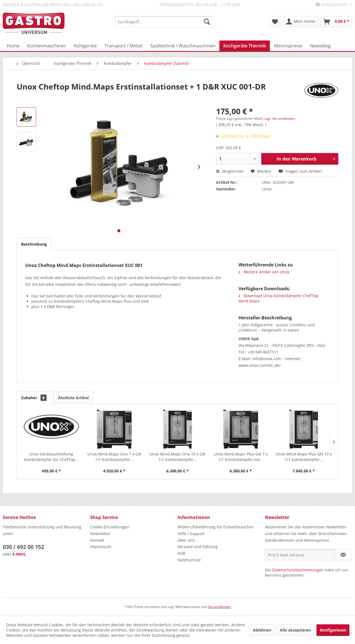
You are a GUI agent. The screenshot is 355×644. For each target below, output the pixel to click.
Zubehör (34, 398)
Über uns (186, 540)
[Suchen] (207, 22)
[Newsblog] (320, 46)
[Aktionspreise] (288, 46)
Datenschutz (189, 560)
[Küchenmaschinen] (47, 46)
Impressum (101, 547)
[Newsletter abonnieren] (343, 555)
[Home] (13, 46)
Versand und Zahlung (198, 547)
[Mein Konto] (301, 22)
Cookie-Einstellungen (110, 527)
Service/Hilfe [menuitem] (332, 5)
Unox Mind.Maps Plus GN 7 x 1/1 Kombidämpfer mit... (241, 457)
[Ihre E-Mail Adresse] (300, 555)
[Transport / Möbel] (124, 46)
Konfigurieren (333, 630)
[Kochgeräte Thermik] (245, 46)
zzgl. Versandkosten (280, 119)
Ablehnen (262, 630)
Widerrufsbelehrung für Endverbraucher (215, 527)
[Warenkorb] (336, 22)
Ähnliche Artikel (73, 398)
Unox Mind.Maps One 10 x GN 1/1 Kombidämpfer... (177, 457)
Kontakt (97, 540)
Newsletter (100, 534)
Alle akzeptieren (295, 630)
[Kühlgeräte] (85, 46)
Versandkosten (220, 607)
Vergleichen (230, 171)
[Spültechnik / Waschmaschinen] (183, 46)
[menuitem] (164, 22)
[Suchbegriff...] (164, 22)
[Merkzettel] (275, 22)
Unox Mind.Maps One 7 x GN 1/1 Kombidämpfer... (114, 457)
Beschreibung (34, 244)
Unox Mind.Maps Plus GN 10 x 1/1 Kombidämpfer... (304, 457)
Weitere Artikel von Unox (264, 272)
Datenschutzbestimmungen (298, 570)
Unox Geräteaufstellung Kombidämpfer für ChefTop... (51, 457)
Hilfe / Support (191, 534)
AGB (181, 553)
